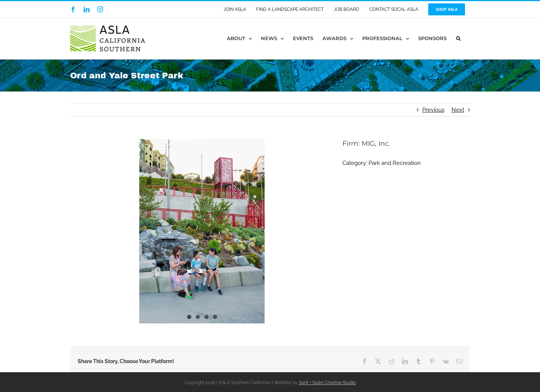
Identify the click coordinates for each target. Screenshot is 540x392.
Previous (433, 110)
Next (458, 110)
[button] (458, 38)
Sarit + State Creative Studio (327, 383)
